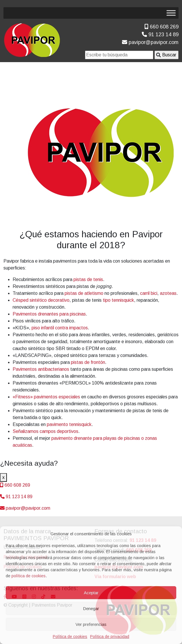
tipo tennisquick (118, 300)
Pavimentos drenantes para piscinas (49, 314)
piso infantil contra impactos (60, 328)
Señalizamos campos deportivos (45, 431)
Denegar (91, 608)
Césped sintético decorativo (41, 300)
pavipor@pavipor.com (150, 42)
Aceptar (91, 593)
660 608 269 (161, 27)
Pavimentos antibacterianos (41, 369)
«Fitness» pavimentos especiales (46, 397)
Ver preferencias (91, 624)
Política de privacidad (110, 637)
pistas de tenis (88, 279)
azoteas (168, 293)
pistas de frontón (88, 362)
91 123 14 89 (160, 35)
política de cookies (29, 576)
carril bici (149, 293)
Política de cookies (70, 637)
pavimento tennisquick (69, 424)
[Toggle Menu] (171, 13)
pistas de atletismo (84, 293)
